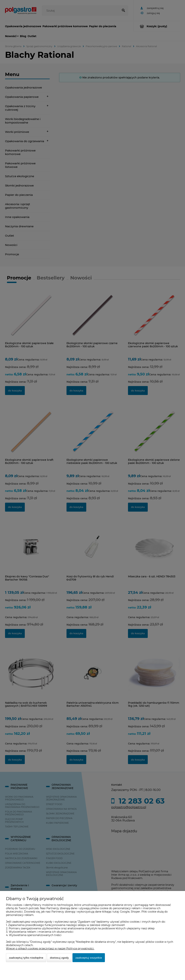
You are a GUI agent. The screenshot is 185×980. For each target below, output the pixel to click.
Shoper (135, 912)
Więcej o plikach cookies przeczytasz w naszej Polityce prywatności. (50, 949)
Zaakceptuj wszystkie (89, 958)
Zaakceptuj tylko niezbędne (26, 958)
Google (125, 912)
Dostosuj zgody (59, 958)
